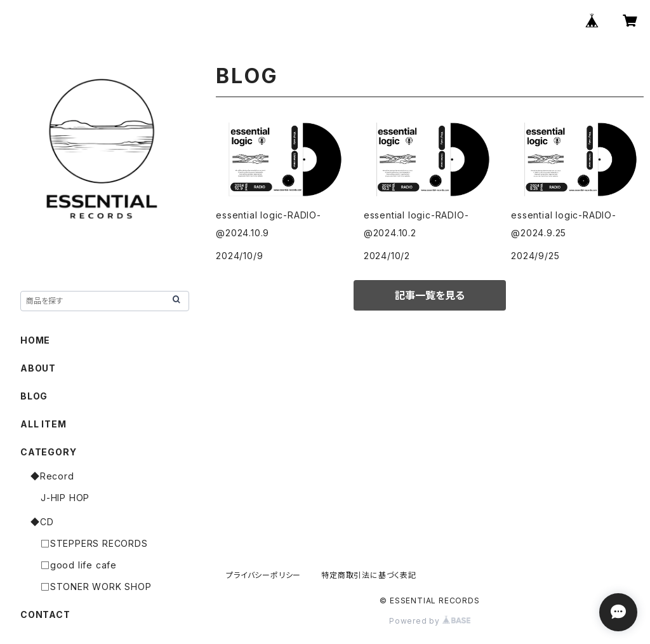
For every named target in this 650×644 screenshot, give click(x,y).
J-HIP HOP (65, 498)
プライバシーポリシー (263, 575)
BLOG (34, 396)
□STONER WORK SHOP (96, 587)
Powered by (430, 621)
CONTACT (45, 614)
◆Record (52, 476)
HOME (35, 340)
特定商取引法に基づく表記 (369, 575)
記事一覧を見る (430, 295)
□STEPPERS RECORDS (94, 543)
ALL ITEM (43, 424)
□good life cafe (79, 565)
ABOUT (38, 368)
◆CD (42, 522)
